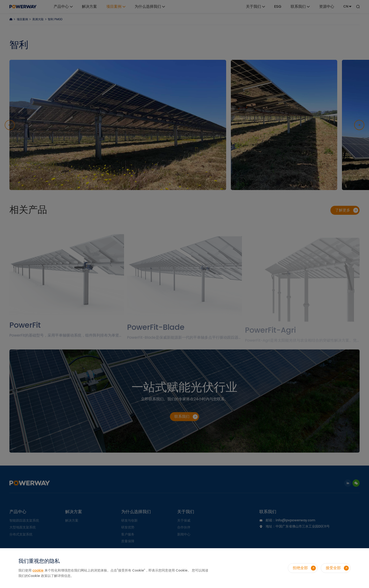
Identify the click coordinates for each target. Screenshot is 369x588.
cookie (38, 570)
